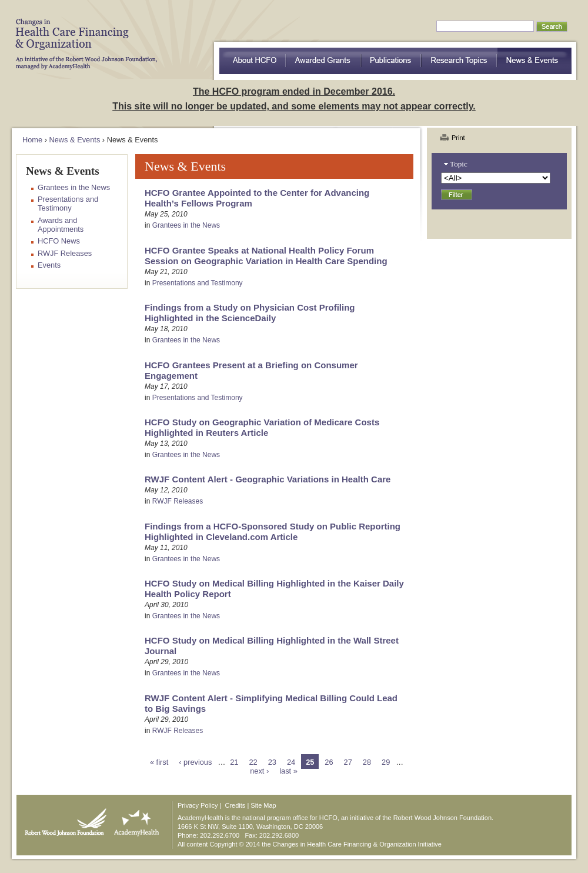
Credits (235, 805)
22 (253, 762)
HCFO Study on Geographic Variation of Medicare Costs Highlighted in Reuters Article (262, 427)
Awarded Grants (323, 61)
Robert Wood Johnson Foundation (62, 819)
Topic (459, 164)
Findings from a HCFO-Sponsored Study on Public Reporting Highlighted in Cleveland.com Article (273, 532)
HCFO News (59, 241)
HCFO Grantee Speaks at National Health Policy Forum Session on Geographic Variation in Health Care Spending (266, 256)
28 (367, 762)
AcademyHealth (134, 819)
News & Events (534, 61)
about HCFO (253, 61)
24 (291, 762)
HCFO (82, 35)
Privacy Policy (198, 805)
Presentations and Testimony (198, 283)
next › (259, 771)
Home (32, 140)
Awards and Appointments (61, 225)
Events (49, 265)
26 (329, 762)
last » (288, 771)
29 (386, 762)
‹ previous (195, 762)
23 (272, 762)
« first (159, 762)
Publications (391, 61)
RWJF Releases (178, 501)
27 (348, 762)
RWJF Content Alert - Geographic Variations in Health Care (268, 479)
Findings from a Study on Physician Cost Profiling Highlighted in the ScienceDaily (250, 313)
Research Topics (460, 61)
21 (234, 762)
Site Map (263, 805)
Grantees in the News (186, 225)
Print (458, 138)
